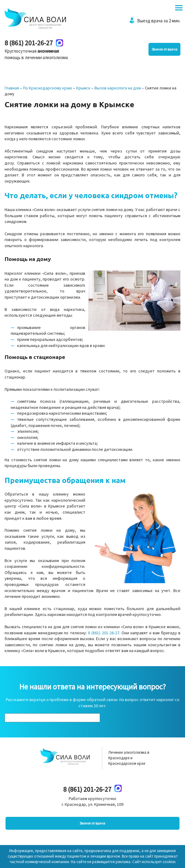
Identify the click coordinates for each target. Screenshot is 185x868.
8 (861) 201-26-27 (29, 43)
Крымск (83, 88)
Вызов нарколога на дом (118, 88)
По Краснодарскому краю (48, 88)
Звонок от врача (164, 49)
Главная (12, 88)
